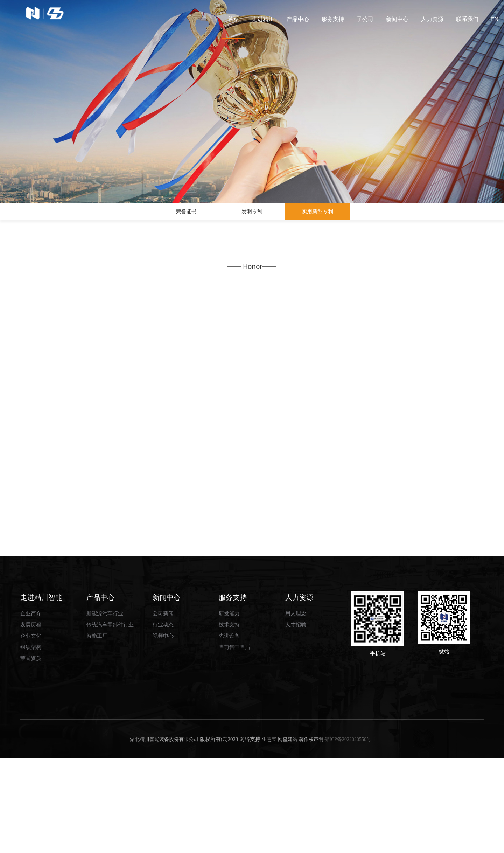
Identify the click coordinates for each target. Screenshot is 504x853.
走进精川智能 (41, 692)
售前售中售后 (234, 742)
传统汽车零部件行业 (110, 719)
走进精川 (263, 19)
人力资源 (432, 19)
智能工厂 (97, 730)
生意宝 (269, 834)
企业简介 (31, 708)
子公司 (365, 19)
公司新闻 (163, 708)
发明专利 (252, 215)
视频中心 (163, 730)
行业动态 (163, 719)
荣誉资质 (31, 753)
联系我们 (467, 19)
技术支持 (229, 719)
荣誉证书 (186, 215)
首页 (233, 27)
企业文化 (31, 730)
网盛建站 (288, 834)
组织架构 (31, 742)
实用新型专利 (317, 215)
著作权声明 (311, 834)
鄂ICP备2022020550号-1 (350, 834)
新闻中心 (397, 19)
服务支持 (333, 19)
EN (495, 19)
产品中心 (298, 19)
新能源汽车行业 (105, 708)
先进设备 (229, 730)
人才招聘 (296, 719)
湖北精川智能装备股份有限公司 (163, 834)
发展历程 (31, 719)
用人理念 (296, 708)
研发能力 (229, 708)
